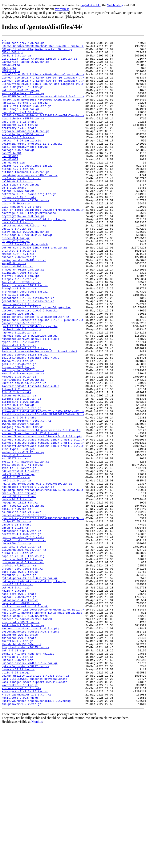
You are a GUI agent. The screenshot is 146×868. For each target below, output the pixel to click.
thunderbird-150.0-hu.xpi (21, 766)
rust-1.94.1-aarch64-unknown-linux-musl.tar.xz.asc (42, 728)
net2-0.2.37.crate (16, 565)
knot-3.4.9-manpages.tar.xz (23, 441)
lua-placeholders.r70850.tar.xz (26, 497)
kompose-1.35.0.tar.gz (19, 444)
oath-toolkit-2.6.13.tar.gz (23, 599)
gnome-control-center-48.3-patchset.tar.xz (35, 373)
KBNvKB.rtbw (11, 71)
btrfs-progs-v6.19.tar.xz (21, 207)
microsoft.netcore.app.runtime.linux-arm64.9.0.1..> (43, 520)
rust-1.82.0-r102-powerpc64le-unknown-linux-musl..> (43, 724)
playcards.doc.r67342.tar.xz (24, 652)
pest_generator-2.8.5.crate (23, 637)
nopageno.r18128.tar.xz (20, 596)
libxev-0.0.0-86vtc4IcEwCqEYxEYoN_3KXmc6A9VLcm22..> (43, 486)
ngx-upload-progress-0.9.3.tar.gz (28, 577)
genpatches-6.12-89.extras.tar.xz (28, 350)
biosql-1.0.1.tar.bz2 (18, 195)
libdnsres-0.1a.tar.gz (19, 467)
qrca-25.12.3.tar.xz (17, 694)
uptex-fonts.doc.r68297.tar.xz (25, 792)
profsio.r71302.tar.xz (19, 671)
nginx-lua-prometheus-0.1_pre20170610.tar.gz (37, 573)
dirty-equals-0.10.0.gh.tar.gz (25, 271)
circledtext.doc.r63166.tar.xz (25, 233)
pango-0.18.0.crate (16, 622)
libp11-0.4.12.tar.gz (18, 478)
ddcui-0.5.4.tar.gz (16, 267)
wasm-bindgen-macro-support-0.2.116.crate (35, 811)
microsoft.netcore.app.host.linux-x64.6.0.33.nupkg (42, 516)
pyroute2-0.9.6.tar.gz (19, 682)
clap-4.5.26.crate (16, 237)
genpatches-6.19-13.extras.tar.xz (28, 354)
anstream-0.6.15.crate (19, 139)
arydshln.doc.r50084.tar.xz (23, 154)
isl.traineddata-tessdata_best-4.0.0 (30, 422)
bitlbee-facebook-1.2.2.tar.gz (25, 199)
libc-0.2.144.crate (16, 463)
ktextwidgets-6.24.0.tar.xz (23, 448)
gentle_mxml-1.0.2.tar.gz (21, 358)
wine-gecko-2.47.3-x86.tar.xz (25, 822)
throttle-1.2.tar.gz (17, 762)
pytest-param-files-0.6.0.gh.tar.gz (30, 686)
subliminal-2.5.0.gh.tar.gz (23, 743)
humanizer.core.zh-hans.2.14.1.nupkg (30, 399)
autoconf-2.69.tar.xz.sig (21, 161)
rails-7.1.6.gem (14, 701)
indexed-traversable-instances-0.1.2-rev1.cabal (39, 414)
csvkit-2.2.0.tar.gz (17, 259)
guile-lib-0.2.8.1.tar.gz (21, 388)
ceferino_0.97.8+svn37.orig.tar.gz (29, 225)
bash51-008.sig (13, 188)
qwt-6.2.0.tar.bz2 (16, 698)
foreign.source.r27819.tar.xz (25, 335)
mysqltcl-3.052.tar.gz (19, 554)
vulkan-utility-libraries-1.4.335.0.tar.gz (35, 803)
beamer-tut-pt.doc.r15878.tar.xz (27, 191)
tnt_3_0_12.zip (13, 773)
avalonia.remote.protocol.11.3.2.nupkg (32, 165)
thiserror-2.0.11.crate (20, 754)
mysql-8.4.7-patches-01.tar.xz (25, 546)
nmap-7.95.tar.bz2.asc (19, 584)
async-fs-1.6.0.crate (18, 157)
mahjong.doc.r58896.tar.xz (22, 505)
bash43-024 (10, 184)
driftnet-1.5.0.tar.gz (19, 293)
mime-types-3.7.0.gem (18, 531)
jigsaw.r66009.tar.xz (18, 433)
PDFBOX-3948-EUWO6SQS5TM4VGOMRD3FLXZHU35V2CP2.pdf (41, 112)
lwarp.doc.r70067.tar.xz (21, 501)
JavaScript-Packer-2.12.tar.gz (25, 67)
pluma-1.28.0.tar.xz (17, 656)
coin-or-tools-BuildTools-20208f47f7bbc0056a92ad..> (43, 244)
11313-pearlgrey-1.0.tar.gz (23, 44)
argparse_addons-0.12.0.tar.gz (25, 150)
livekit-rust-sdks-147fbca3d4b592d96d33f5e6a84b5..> (43, 490)
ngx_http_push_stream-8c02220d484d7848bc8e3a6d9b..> (43, 580)
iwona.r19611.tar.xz (17, 426)
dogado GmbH (91, 5)
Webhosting (115, 5)
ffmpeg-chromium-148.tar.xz (23, 316)
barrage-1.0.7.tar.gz (18, 173)
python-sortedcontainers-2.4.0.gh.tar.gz (34, 690)
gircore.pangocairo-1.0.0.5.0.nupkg (30, 365)
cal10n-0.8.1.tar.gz (17, 210)
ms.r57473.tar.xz (15, 543)
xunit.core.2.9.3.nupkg (20, 830)
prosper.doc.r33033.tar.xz (22, 675)
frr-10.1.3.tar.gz (16, 346)
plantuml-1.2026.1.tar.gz (21, 648)
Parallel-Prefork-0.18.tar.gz (25, 116)
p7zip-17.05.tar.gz (16, 618)
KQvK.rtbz (9, 74)
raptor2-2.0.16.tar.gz (19, 709)
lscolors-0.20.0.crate (19, 494)
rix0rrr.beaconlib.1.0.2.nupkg (25, 720)
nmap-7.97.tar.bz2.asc (19, 588)
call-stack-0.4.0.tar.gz (21, 214)
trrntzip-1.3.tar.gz (17, 781)
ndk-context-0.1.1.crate (21, 558)
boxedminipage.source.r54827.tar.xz (30, 203)
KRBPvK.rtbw (11, 78)
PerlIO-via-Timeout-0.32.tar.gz (26, 120)
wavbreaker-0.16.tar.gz (20, 815)
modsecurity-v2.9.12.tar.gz (23, 535)
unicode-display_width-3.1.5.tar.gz (30, 788)
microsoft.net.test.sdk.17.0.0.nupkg (30, 512)
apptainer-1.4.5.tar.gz (20, 142)
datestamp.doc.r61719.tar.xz (24, 263)
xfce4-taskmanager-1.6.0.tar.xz (26, 826)
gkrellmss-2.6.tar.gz (18, 369)
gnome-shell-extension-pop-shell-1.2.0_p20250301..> (43, 376)
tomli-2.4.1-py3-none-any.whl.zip (28, 777)
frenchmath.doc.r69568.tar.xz (25, 342)
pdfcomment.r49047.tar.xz (21, 630)
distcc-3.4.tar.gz (16, 278)
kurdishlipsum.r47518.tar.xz (24, 452)
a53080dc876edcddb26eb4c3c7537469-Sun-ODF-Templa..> (43, 131)
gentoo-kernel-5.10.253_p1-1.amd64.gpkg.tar (36, 361)
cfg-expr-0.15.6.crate (19, 229)
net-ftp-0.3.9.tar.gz (18, 562)
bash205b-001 (12, 176)
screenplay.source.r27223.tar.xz (27, 735)
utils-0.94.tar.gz (16, 800)
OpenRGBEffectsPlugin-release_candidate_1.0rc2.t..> (43, 108)
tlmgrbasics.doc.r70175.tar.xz (25, 769)
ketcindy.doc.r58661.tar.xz (23, 437)
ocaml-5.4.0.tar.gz (16, 603)
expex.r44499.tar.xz (17, 312)
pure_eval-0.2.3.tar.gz (20, 679)
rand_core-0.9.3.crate (19, 705)
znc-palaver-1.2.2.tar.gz (21, 837)
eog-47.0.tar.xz (14, 309)
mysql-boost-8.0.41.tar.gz (22, 550)
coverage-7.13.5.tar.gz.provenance (29, 248)
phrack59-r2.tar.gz (16, 645)
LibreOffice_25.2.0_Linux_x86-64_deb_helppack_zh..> (43, 82)
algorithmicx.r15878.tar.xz (23, 135)
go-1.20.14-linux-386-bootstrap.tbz (30, 384)
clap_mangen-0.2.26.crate (21, 241)
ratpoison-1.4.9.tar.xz (20, 713)
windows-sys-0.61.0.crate (21, 818)
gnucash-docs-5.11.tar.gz (21, 380)
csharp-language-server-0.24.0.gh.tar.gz (34, 256)
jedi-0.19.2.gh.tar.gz (19, 429)
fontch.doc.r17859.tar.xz (21, 331)
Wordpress (62, 9)
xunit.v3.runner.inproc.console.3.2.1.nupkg (36, 834)
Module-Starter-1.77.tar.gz (23, 105)
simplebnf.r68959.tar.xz (21, 739)
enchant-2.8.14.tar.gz (19, 301)
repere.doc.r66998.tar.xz (21, 716)
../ (4, 40)
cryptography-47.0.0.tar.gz (23, 252)
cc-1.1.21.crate (14, 218)
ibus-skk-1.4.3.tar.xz (19, 407)
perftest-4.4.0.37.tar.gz (21, 633)
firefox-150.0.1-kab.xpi (21, 324)
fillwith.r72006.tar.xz (20, 320)
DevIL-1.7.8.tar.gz (16, 59)
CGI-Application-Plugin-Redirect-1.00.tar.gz (37, 52)
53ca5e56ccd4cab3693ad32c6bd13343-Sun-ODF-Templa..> (43, 48)
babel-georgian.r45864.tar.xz (25, 169)
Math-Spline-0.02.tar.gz (21, 101)
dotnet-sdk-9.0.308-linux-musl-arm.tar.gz (35, 290)
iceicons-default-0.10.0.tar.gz (26, 410)
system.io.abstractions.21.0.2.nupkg (30, 747)
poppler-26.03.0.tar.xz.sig (23, 660)
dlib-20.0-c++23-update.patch (25, 286)
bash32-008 (10, 180)
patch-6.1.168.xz (15, 626)
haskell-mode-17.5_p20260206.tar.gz (30, 395)
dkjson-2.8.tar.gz (16, 282)
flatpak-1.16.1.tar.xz (19, 327)
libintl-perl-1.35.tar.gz (21, 471)
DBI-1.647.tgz (12, 55)
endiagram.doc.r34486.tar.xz (24, 305)
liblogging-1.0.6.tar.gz (21, 475)
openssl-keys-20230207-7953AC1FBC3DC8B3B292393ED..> (43, 614)
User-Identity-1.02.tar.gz (22, 127)
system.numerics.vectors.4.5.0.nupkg (30, 750)
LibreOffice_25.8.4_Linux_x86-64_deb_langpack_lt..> (43, 93)
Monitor (37, 855)
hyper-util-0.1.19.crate (21, 403)
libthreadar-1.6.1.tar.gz (21, 482)
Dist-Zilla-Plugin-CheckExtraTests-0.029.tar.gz (39, 63)
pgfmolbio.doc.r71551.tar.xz (24, 641)
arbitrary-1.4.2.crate (19, 146)
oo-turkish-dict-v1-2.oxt (21, 607)
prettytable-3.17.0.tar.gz (22, 664)
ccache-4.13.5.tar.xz (18, 222)
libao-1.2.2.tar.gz (16, 460)
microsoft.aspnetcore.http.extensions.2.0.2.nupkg (41, 509)
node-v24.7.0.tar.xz (17, 592)
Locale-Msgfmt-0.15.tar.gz (22, 97)
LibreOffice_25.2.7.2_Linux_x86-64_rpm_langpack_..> (43, 86)
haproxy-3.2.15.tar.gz (19, 392)
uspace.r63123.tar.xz (18, 796)
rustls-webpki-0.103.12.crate (25, 732)
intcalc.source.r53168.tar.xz (25, 418)
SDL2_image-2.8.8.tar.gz (21, 123)
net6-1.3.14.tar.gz (16, 569)
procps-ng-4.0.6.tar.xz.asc (23, 667)
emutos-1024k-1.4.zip (18, 297)
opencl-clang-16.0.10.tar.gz (24, 611)
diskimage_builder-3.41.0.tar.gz (27, 275)
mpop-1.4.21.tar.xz (16, 539)
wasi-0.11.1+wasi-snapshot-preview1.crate (35, 807)
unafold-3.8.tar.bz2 (17, 784)
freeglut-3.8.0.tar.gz (19, 339)
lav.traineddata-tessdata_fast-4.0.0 (30, 456)
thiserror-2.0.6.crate (19, 758)
